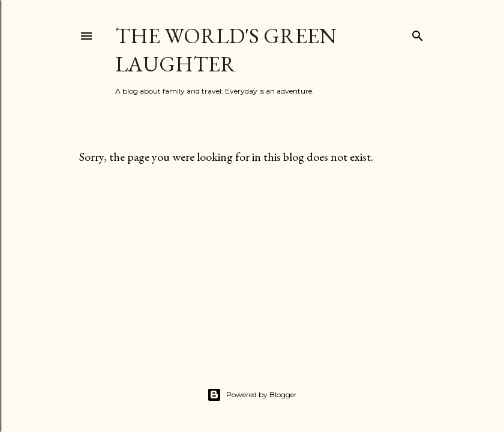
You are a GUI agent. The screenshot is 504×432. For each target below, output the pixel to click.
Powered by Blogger (252, 395)
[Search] (418, 33)
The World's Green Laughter (226, 50)
